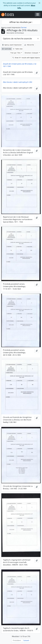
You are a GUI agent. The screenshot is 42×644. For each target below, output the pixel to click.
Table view (18, 49)
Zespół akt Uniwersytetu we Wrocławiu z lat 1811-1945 (20, 65)
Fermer (24, 28)
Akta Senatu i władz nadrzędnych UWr (18, 82)
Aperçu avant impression (12, 45)
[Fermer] (39, 3)
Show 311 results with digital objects (26, 58)
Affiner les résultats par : (21, 22)
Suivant (26, 640)
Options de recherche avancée (17, 39)
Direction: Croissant (32, 53)
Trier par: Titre (16, 53)
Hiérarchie (29, 45)
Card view (7, 49)
